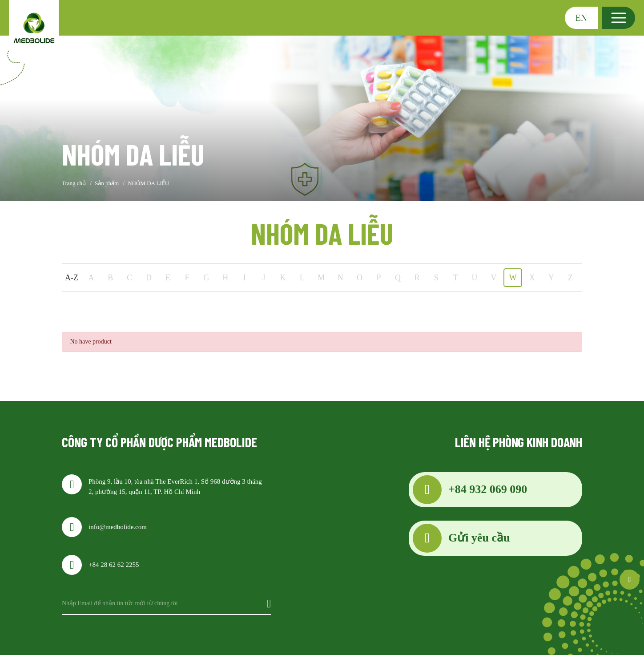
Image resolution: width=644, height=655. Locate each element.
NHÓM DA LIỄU (148, 183)
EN (582, 18)
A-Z (72, 278)
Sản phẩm (107, 183)
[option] (322, 118)
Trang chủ (74, 183)
